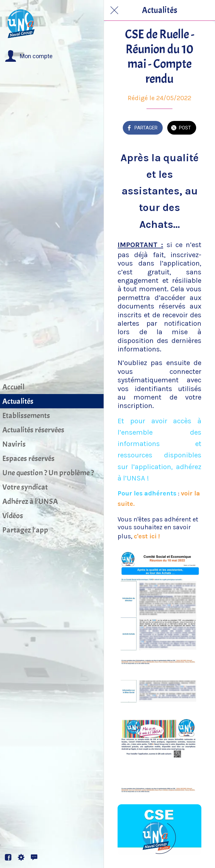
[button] (29, 56)
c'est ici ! (147, 536)
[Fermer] (114, 10)
